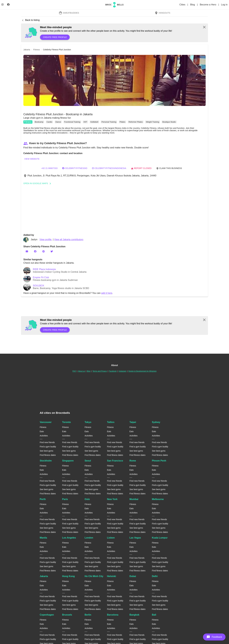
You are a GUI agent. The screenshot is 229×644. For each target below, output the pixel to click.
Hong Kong (68, 576)
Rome (133, 461)
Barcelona (113, 615)
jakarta (27, 50)
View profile (46, 239)
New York (112, 499)
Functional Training (72, 122)
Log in (224, 5)
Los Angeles (69, 538)
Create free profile (55, 37)
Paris (65, 499)
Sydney (156, 422)
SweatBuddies (69, 13)
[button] (114, 80)
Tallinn (111, 422)
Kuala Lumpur (160, 538)
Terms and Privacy (100, 371)
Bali (154, 615)
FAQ (74, 371)
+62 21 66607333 (49, 168)
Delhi (155, 576)
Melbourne (158, 499)
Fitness (28, 122)
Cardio (49, 122)
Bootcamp (39, 122)
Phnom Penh (159, 461)
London (89, 538)
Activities (44, 436)
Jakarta (44, 576)
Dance (58, 122)
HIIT (85, 122)
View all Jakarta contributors (69, 239)
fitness (37, 50)
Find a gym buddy (48, 447)
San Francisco (115, 461)
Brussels (67, 615)
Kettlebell (94, 122)
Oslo (87, 499)
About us (81, 371)
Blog (193, 5)
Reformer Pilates (136, 122)
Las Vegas (135, 538)
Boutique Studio (169, 122)
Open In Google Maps (38, 183)
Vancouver (46, 422)
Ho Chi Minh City (94, 576)
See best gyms (47, 451)
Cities (183, 5)
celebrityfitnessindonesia (109, 168)
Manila (43, 538)
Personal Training (109, 122)
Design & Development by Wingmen (142, 371)
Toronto (67, 422)
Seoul (88, 461)
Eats (42, 431)
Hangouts (162, 13)
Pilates (122, 122)
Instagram (122, 371)
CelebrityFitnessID (75, 168)
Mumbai (134, 499)
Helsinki (112, 576)
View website (32, 159)
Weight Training (152, 122)
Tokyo (88, 422)
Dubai (133, 576)
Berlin (88, 615)
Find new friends (47, 442)
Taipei (133, 422)
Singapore (68, 461)
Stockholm (46, 461)
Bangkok (134, 615)
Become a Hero (208, 5)
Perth (43, 499)
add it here (107, 293)
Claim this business (169, 168)
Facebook (113, 371)
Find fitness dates (48, 455)
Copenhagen (47, 615)
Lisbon (111, 538)
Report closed (141, 168)
